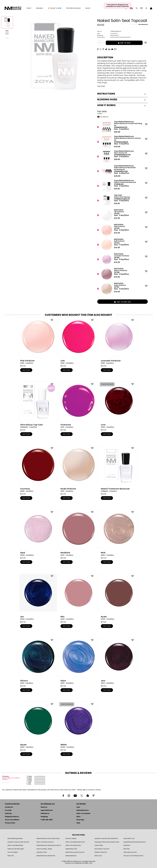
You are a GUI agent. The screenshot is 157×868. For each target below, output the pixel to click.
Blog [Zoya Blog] (88, 8)
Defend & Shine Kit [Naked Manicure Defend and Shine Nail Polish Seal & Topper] (101, 852)
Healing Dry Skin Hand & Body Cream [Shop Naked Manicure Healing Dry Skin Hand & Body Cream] (107, 842)
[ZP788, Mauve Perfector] (122, 274)
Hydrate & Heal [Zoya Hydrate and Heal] (42, 852)
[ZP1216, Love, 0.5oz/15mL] (119, 405)
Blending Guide (121, 100)
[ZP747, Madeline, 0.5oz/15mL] (78, 533)
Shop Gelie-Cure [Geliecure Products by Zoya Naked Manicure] (129, 838)
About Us (44, 807)
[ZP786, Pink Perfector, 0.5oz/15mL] (38, 341)
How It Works (121, 105)
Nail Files (127, 849)
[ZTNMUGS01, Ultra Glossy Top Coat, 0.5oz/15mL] (38, 405)
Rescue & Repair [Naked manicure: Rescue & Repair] (71, 838)
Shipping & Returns (12, 817)
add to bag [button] (118, 43)
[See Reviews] (139, 25)
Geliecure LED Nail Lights (16, 849)
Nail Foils (11, 856)
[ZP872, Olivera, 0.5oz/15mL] (38, 661)
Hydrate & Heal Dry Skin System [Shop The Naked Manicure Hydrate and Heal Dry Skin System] (18, 842)
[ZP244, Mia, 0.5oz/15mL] (78, 597)
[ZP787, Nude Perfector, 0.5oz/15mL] (78, 469)
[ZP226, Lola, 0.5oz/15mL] (78, 341)
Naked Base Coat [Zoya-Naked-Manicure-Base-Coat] (71, 849)
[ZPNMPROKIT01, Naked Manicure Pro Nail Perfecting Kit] (122, 127)
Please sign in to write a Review (11, 779)
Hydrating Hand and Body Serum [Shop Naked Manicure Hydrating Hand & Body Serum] (135, 842)
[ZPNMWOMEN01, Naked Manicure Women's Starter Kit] (122, 142)
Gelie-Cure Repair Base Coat (75, 842)
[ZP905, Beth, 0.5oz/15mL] (119, 533)
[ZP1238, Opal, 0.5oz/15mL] (38, 533)
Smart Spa (80, 820)
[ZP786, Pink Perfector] (122, 230)
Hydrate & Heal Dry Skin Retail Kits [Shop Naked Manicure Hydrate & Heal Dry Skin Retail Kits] (106, 838)
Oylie (78, 823)
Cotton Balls (99, 845)
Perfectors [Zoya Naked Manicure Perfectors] (127, 845)
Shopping (44, 817)
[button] (13, 8)
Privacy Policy (10, 823)
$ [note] (117, 132)
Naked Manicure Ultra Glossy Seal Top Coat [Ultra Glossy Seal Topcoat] (49, 845)
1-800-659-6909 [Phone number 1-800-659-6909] (47, 820)
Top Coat (101, 86)
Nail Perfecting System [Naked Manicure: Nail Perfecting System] (15, 838)
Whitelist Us (45, 814)
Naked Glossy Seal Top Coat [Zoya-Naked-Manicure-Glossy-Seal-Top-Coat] (75, 852)
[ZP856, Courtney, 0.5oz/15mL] (38, 469)
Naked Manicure (83, 810)
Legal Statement (47, 810)
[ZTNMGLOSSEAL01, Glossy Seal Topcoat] (122, 201)
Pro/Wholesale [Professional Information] (74, 8)
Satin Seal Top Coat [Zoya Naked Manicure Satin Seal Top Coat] (130, 852)
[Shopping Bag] (151, 8)
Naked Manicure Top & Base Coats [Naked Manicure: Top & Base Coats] (48, 838)
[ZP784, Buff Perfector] (122, 245)
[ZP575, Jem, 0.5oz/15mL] (119, 661)
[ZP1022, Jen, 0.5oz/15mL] (38, 597)
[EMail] (112, 49)
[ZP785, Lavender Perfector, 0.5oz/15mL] (119, 341)
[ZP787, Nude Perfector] (122, 289)
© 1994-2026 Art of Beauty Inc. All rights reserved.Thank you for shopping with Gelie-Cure (79, 862)
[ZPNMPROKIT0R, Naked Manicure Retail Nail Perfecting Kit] (122, 171)
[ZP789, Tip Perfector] (122, 215)
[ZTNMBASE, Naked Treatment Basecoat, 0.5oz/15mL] (119, 469)
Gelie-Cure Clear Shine (73, 845)
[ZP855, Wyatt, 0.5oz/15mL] (38, 725)
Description (105, 57)
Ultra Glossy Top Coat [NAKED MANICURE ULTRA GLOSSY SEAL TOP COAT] (102, 849)
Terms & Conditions (12, 820)
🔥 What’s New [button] (55, 8)
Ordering (8, 814)
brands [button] (40, 8)
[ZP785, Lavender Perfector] (122, 259)
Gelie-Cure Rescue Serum (45, 842)
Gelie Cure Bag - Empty (44, 849)
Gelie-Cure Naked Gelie (15, 845)
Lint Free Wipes (13, 852)
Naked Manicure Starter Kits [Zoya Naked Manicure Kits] (46, 856)
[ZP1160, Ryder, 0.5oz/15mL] (119, 597)
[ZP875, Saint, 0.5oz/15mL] (78, 661)
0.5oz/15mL (107, 34)
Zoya (78, 807)
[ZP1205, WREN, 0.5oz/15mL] (78, 725)
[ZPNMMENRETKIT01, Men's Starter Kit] (122, 157)
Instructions (121, 94)
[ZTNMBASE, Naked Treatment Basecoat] (122, 186)
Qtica (78, 817)
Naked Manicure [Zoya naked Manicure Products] (71, 856)
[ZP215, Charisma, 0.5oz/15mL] (78, 405)
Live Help (8, 810)
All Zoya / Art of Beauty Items (133, 856)
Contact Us (9, 807)
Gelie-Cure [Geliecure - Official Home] (98, 856)
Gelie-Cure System (83, 814)
